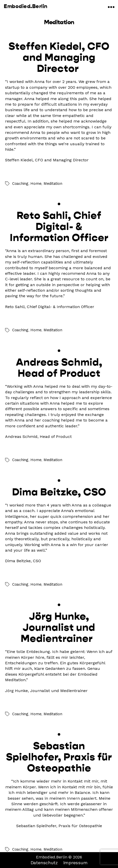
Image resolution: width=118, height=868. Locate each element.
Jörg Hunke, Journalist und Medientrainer (59, 627)
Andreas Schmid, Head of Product (59, 368)
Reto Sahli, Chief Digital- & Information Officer (59, 226)
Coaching (20, 184)
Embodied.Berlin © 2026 (59, 857)
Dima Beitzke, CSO (59, 492)
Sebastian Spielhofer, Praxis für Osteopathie (59, 757)
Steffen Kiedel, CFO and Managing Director (59, 57)
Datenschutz (44, 863)
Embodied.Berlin (26, 6)
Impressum (75, 863)
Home (36, 184)
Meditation (53, 184)
